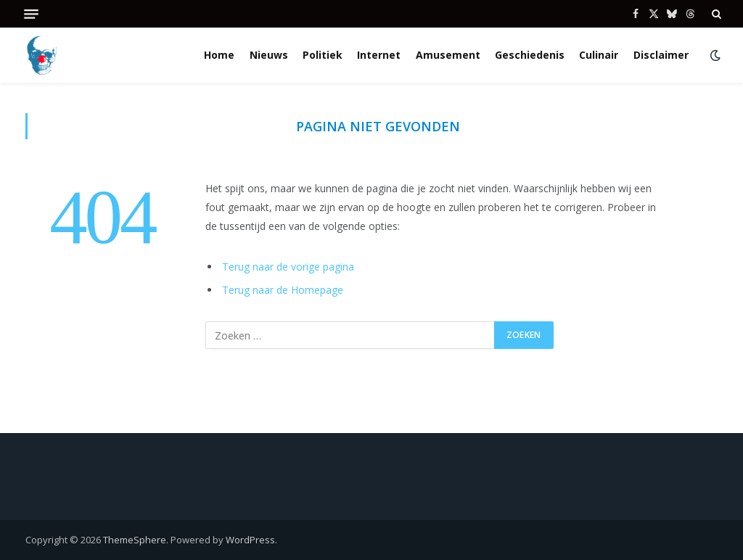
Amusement (448, 55)
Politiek (323, 55)
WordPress (250, 540)
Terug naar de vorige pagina (288, 267)
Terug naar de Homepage (283, 290)
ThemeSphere (135, 540)
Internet (379, 55)
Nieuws (269, 55)
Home (219, 55)
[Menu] (31, 14)
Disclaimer (661, 55)
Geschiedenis (530, 55)
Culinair (599, 55)
